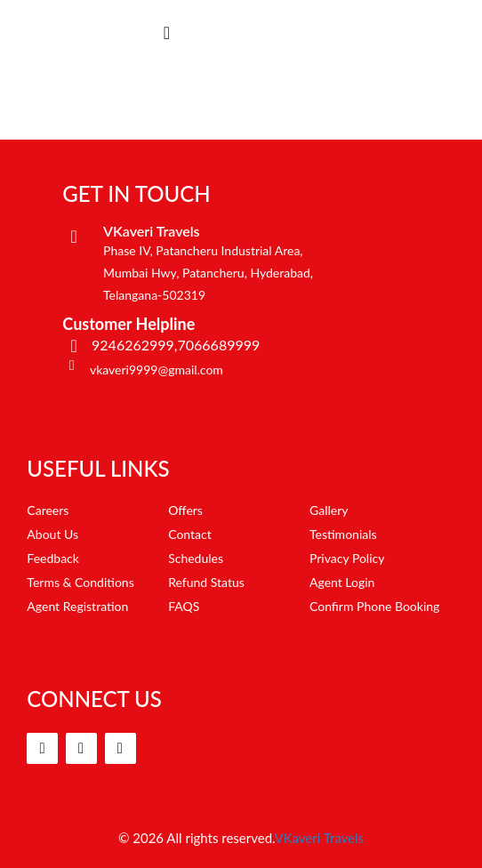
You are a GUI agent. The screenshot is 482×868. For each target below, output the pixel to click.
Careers (48, 510)
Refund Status (206, 582)
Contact (190, 534)
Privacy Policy (347, 558)
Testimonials (343, 534)
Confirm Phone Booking (374, 606)
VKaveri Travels (320, 838)
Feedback (53, 558)
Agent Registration (77, 606)
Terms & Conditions (80, 582)
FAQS (184, 606)
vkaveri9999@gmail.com (157, 370)
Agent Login (342, 582)
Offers (185, 510)
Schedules (196, 558)
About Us (52, 534)
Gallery (329, 510)
